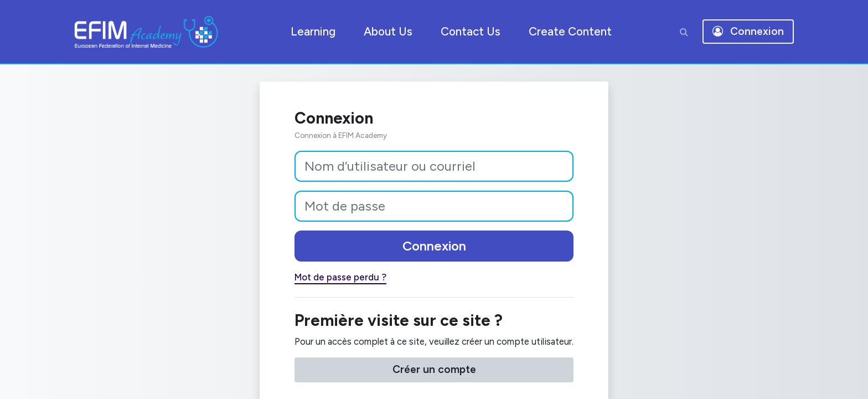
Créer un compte (434, 375)
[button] (684, 32)
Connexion (434, 247)
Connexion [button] (748, 31)
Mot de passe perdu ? (321, 280)
